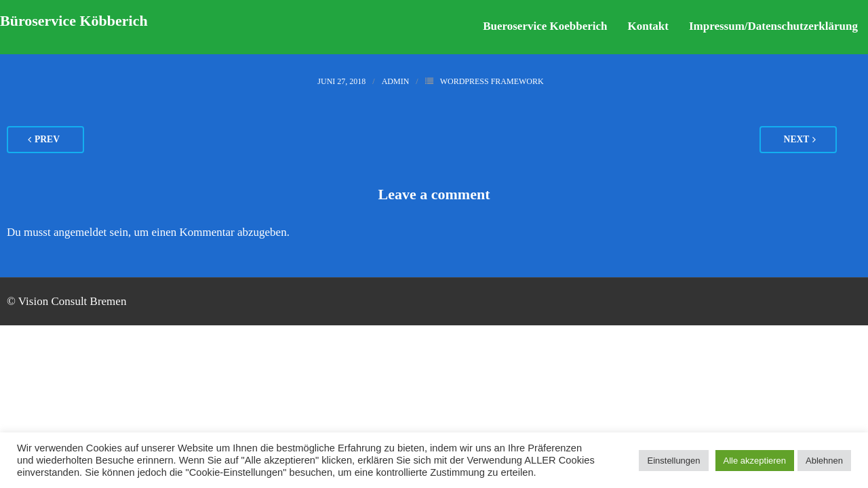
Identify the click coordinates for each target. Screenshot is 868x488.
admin (396, 81)
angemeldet (80, 232)
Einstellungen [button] (673, 461)
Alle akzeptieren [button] (755, 461)
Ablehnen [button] (824, 461)
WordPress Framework (492, 81)
